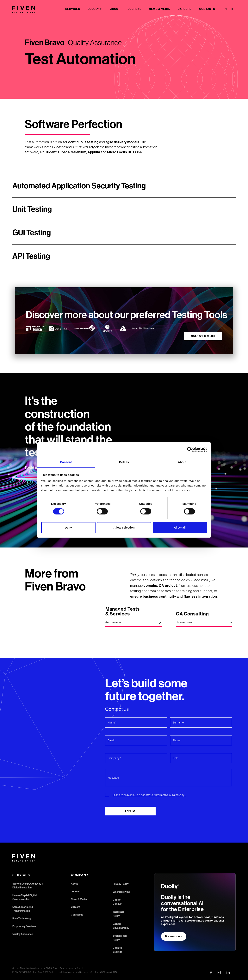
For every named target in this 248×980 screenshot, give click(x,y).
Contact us (77, 915)
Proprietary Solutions (24, 926)
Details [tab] (124, 462)
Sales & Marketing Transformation (23, 909)
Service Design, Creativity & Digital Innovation (28, 886)
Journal (135, 9)
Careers (185, 9)
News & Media (159, 9)
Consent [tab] (66, 462)
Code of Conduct (118, 902)
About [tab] (182, 462)
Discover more (174, 936)
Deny (68, 527)
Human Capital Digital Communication (25, 897)
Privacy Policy (121, 884)
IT (232, 9)
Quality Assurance (23, 934)
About (115, 9)
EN (225, 9)
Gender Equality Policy (121, 926)
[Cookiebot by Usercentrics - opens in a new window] (190, 450)
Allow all (180, 527)
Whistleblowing (121, 892)
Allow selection (124, 527)
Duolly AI (95, 9)
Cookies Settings (117, 950)
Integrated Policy (119, 914)
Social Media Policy (120, 938)
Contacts (207, 9)
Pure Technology (22, 919)
